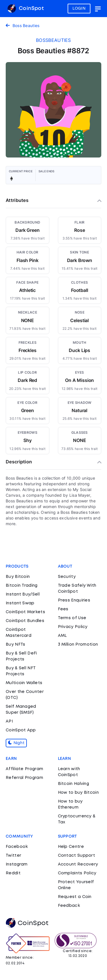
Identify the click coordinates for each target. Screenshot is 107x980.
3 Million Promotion (78, 645)
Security (67, 577)
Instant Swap (20, 603)
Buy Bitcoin (18, 577)
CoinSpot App (21, 730)
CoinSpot (26, 9)
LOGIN (79, 9)
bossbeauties (53, 40)
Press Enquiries (74, 600)
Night (16, 743)
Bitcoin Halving (74, 784)
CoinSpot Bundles (25, 621)
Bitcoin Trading (22, 586)
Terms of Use (72, 618)
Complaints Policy (77, 873)
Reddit (13, 873)
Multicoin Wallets (24, 683)
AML (62, 636)
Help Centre (71, 847)
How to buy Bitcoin (78, 793)
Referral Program (24, 778)
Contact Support (77, 856)
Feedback (69, 906)
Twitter (13, 856)
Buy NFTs (15, 645)
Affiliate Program (24, 769)
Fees (63, 609)
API (9, 721)
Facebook (17, 847)
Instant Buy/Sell (23, 594)
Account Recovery (78, 864)
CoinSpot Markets (25, 612)
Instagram (17, 864)
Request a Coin (75, 897)
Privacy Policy (73, 627)
